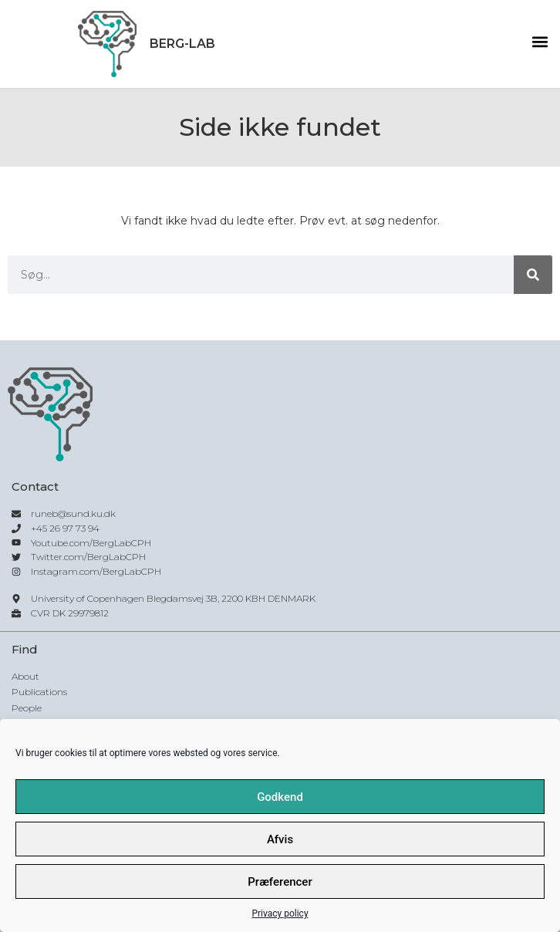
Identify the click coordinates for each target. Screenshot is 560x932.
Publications (39, 692)
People (27, 708)
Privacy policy (280, 913)
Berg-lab (182, 44)
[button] (540, 42)
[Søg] (533, 275)
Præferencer (280, 882)
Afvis (280, 839)
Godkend (280, 797)
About (25, 676)
